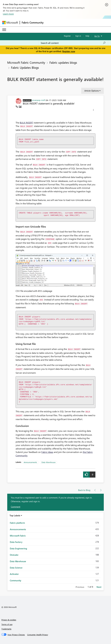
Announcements (30, 462)
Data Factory (16, 542)
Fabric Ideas (47, 452)
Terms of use (7, 624)
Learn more (8, 14)
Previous (80, 587)
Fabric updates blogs (63, 62)
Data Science (16, 568)
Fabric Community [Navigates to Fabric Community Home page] (33, 22)
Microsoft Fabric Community (26, 62)
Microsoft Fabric (18, 536)
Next (99, 587)
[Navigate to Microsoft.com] (10, 23)
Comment (16, 507)
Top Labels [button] (15, 515)
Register (67, 36)
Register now (69, 51)
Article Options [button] (92, 91)
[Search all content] (73, 43)
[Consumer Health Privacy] (38, 635)
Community (16, 580)
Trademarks (6, 629)
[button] (93, 110)
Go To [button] (97, 36)
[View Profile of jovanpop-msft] (39, 100)
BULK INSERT (26, 123)
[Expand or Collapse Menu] (4, 30)
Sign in (78, 36)
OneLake (14, 555)
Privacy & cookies (9, 620)
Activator (14, 574)
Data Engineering (18, 548)
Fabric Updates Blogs (25, 67)
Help (87, 36)
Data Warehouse (48, 462)
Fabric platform (17, 523)
